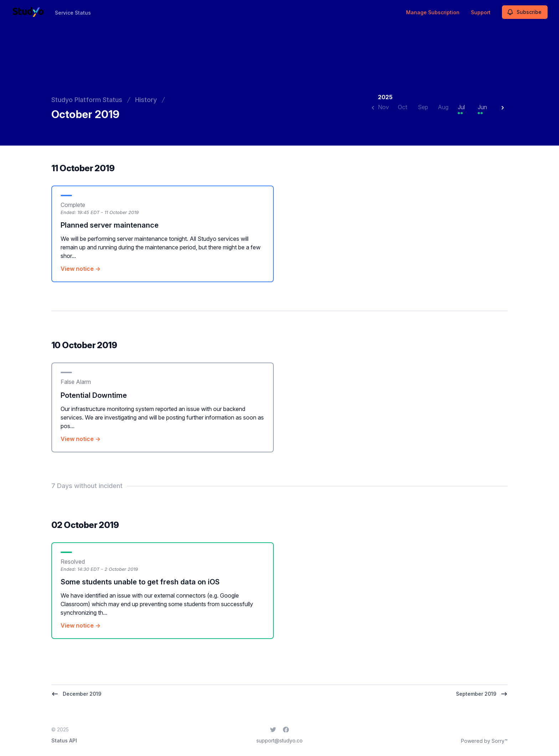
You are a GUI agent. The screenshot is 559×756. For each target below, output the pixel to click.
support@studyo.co (279, 740)
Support (481, 12)
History (146, 100)
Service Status (73, 13)
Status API (64, 740)
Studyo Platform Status (87, 100)
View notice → (81, 269)
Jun (482, 107)
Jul (461, 107)
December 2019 (76, 694)
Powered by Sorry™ (484, 741)
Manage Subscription (433, 12)
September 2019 (482, 694)
